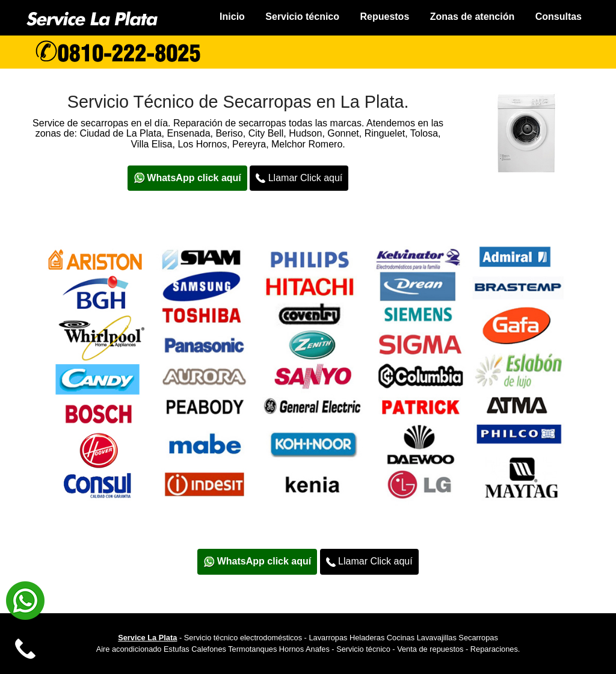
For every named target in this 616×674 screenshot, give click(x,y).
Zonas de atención (472, 17)
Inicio (232, 17)
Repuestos (384, 17)
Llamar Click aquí (299, 178)
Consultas (559, 17)
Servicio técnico (302, 17)
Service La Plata (147, 638)
